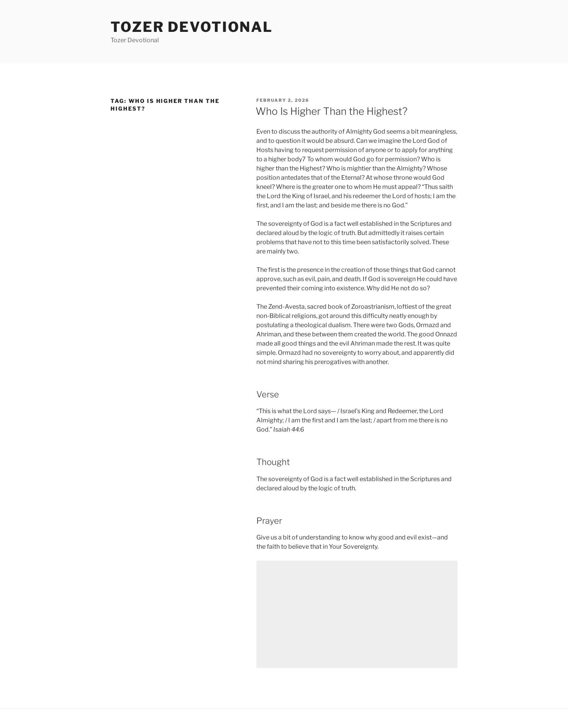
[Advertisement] (357, 614)
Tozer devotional (192, 27)
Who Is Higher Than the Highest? (332, 111)
